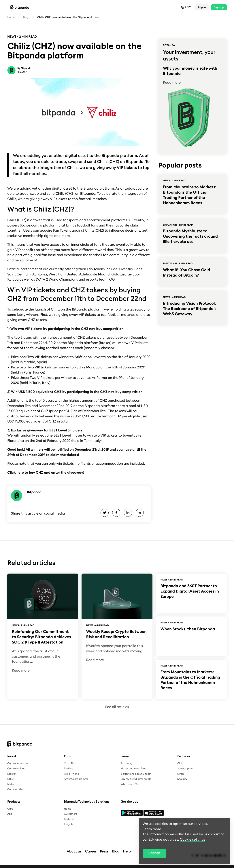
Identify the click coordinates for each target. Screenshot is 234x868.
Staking (69, 769)
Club (180, 764)
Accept (154, 853)
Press (104, 848)
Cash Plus (70, 764)
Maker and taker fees (133, 769)
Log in (202, 7)
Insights (69, 824)
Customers (70, 814)
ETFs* (11, 779)
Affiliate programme (76, 779)
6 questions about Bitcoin (136, 774)
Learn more (152, 829)
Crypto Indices (16, 769)
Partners (69, 819)
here (20, 473)
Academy (126, 764)
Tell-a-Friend (71, 774)
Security (182, 779)
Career (91, 848)
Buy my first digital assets (136, 779)
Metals (11, 784)
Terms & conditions (50, 865)
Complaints (93, 865)
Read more (172, 83)
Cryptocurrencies (18, 764)
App (10, 814)
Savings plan (185, 769)
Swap (181, 774)
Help (127, 848)
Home (11, 17)
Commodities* (16, 789)
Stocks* (12, 774)
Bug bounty (110, 865)
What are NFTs (130, 784)
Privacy (30, 865)
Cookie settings (130, 865)
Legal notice (15, 865)
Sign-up (219, 7)
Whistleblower (73, 865)
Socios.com (29, 225)
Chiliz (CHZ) (17, 220)
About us (74, 848)
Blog (26, 17)
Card (10, 809)
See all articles (117, 707)
